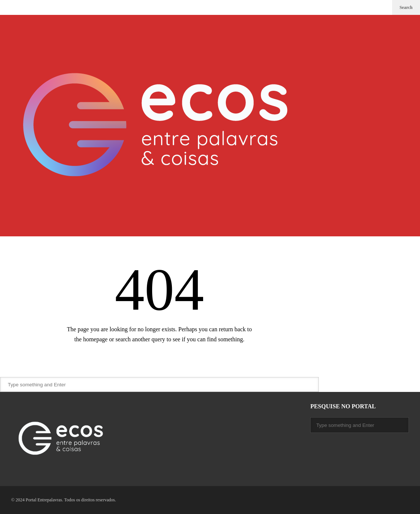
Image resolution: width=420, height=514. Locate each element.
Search (406, 7)
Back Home (159, 360)
